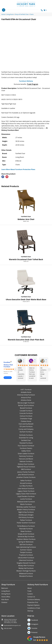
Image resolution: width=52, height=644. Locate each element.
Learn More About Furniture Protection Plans (18, 169)
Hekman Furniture (26, 461)
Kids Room (5, 599)
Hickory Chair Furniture (26, 464)
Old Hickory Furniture (26, 517)
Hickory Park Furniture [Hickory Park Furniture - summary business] (8, 366)
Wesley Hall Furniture (26, 568)
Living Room (6, 591)
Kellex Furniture (26, 481)
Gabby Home (26, 451)
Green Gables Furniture (26, 454)
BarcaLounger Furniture (26, 403)
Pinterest (34, 632)
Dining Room (6, 594)
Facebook (35, 620)
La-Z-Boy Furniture (26, 486)
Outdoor (4, 602)
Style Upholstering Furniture (26, 547)
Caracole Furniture (26, 413)
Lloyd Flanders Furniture (26, 496)
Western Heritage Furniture (26, 571)
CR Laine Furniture (26, 426)
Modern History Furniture (26, 510)
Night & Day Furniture (26, 512)
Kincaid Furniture (26, 483)
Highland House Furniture (26, 467)
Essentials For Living (26, 438)
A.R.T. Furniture (26, 390)
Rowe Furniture (26, 531)
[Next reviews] (49, 369)
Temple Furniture (26, 552)
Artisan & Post (26, 398)
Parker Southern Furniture (26, 523)
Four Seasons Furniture (26, 446)
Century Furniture (26, 416)
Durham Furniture (26, 432)
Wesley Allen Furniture (26, 566)
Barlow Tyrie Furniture (26, 405)
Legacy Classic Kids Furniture (26, 494)
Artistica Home (26, 400)
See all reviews (8, 378)
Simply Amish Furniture (26, 534)
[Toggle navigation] (4, 10)
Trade (29, 591)
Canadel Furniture (26, 411)
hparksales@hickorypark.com (12, 625)
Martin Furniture (26, 504)
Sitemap (30, 611)
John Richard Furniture (26, 475)
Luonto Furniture (26, 499)
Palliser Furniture (26, 520)
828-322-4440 (8, 628)
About (30, 588)
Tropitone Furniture (26, 555)
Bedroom (5, 588)
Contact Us (31, 597)
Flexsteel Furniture (26, 443)
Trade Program (33, 84)
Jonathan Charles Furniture (26, 477)
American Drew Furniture (26, 395)
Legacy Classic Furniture (26, 491)
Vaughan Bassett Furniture (26, 563)
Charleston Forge (26, 419)
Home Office (6, 597)
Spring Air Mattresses (26, 542)
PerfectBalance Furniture (26, 526)
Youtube (34, 628)
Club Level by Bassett (26, 424)
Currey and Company (26, 429)
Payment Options (33, 605)
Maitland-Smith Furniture (26, 502)
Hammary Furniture (26, 456)
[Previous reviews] (16, 369)
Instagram (35, 624)
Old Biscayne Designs (26, 515)
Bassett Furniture (26, 408)
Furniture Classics (26, 448)
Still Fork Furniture (26, 545)
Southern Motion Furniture (26, 539)
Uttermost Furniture (26, 560)
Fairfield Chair (26, 216)
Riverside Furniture (26, 529)
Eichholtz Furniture (26, 435)
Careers (30, 594)
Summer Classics (26, 550)
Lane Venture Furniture (26, 488)
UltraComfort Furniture (26, 558)
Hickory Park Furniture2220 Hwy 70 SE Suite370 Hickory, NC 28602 (10, 621)
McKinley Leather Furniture (26, 507)
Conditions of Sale (34, 608)
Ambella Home (26, 392)
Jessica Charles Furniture (26, 472)
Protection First (33, 602)
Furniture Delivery (26, 81)
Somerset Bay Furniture (26, 537)
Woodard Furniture (26, 576)
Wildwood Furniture (26, 574)
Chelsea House (26, 421)
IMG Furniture (26, 469)
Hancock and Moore (26, 459)
